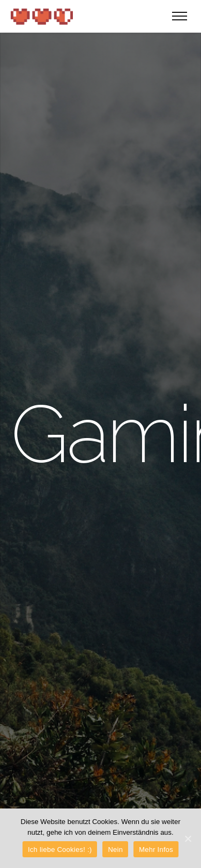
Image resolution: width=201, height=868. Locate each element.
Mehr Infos (156, 850)
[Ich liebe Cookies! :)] (188, 839)
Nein (115, 850)
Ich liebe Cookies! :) (60, 850)
